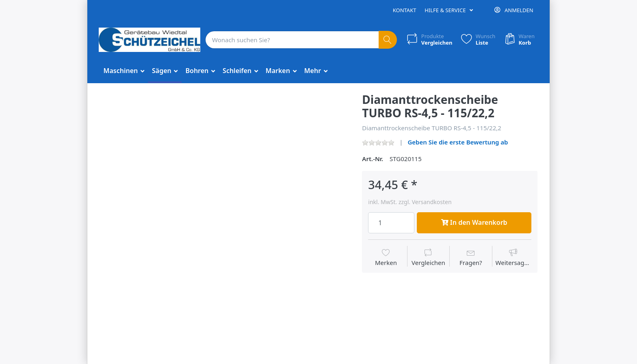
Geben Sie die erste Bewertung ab (458, 142)
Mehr (314, 71)
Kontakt (405, 10)
